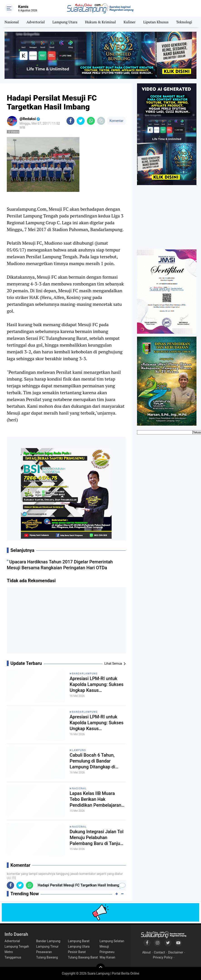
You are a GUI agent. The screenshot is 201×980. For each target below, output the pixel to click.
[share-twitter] (81, 121)
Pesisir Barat (77, 952)
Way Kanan (107, 957)
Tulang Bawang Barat (83, 957)
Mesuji (104, 946)
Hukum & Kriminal (100, 22)
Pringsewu (107, 952)
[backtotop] (100, 968)
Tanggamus (13, 957)
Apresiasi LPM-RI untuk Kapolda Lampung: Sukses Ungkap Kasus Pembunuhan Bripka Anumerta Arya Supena (97, 684)
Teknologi (184, 22)
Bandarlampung (85, 674)
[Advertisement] (66, 622)
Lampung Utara (65, 22)
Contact (159, 952)
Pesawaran (44, 952)
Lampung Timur (47, 946)
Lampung (79, 750)
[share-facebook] (70, 121)
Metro (9, 952)
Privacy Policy (163, 957)
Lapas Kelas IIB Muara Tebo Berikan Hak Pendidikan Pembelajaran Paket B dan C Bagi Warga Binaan (96, 799)
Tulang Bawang (47, 957)
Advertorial (36, 22)
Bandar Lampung (48, 941)
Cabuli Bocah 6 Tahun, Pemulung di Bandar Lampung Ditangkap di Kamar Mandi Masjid (92, 761)
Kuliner (130, 22)
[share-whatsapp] (91, 121)
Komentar (116, 121)
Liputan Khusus (156, 22)
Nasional (12, 22)
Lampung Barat (79, 941)
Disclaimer (176, 952)
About (146, 952)
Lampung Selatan (112, 941)
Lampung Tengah (17, 946)
